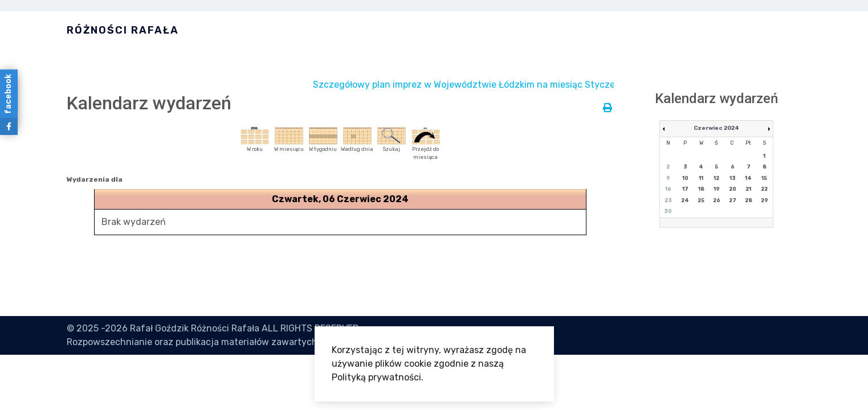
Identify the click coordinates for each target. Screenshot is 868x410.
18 (701, 189)
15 (764, 178)
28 (749, 200)
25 (701, 200)
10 (685, 178)
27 (733, 200)
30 (668, 211)
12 (716, 178)
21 (748, 189)
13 (733, 178)
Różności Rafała (123, 30)
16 (668, 189)
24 (685, 200)
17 (685, 189)
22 (764, 189)
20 (733, 189)
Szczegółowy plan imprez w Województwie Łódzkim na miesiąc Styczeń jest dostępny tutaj (521, 85)
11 (701, 178)
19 (717, 189)
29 (765, 200)
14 (748, 178)
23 (668, 200)
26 (717, 200)
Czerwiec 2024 (716, 128)
